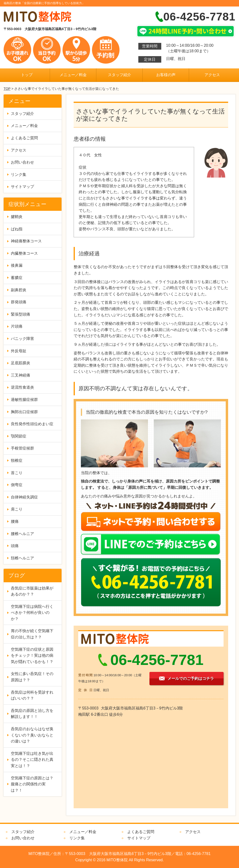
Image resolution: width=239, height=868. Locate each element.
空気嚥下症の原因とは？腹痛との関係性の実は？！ (32, 784)
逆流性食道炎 (22, 387)
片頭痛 (17, 326)
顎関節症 (19, 436)
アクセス (212, 75)
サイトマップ (22, 187)
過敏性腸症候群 (24, 400)
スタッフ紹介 (119, 75)
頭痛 (15, 546)
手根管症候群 (22, 448)
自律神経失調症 (24, 497)
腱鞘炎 (17, 217)
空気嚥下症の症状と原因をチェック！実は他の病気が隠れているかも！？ (32, 656)
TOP (7, 89)
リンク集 (19, 175)
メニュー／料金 (73, 75)
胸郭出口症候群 (24, 412)
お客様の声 (166, 75)
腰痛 (15, 521)
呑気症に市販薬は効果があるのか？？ (32, 591)
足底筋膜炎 (21, 363)
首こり (17, 473)
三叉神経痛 (21, 375)
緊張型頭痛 (21, 314)
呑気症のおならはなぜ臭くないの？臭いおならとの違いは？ (32, 735)
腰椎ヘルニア (22, 534)
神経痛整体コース (26, 241)
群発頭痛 (19, 302)
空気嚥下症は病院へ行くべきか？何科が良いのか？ (32, 613)
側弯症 (17, 485)
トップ (27, 75)
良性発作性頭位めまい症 (32, 424)
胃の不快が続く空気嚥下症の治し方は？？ (32, 634)
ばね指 (17, 229)
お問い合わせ (22, 162)
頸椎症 (17, 461)
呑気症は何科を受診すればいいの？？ (32, 695)
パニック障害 (22, 339)
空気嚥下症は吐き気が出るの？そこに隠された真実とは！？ (32, 760)
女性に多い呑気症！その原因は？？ (32, 677)
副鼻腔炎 (19, 290)
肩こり (17, 509)
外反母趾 (19, 351)
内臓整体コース (24, 253)
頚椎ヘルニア (22, 558)
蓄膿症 (17, 278)
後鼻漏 (17, 265)
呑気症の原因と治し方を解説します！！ (32, 714)
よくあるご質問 (24, 138)
